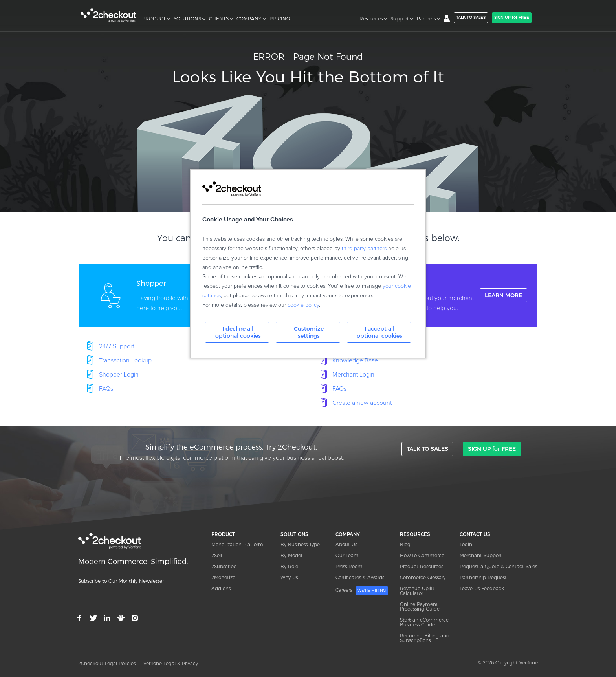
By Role (289, 566)
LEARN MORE (503, 295)
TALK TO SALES (471, 17)
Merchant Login (353, 375)
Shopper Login (119, 375)
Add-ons (221, 588)
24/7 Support (116, 346)
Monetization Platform (237, 544)
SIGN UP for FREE (512, 17)
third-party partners (364, 249)
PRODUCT (154, 19)
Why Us (289, 577)
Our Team (347, 555)
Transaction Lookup (125, 360)
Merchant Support (481, 555)
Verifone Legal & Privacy (171, 663)
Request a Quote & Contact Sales (498, 566)
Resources (371, 19)
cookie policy (303, 305)
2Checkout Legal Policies (107, 663)
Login (466, 544)
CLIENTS (219, 19)
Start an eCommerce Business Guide (424, 622)
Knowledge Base (355, 360)
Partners (426, 19)
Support (400, 19)
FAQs (106, 389)
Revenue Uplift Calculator (417, 591)
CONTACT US (475, 534)
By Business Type (300, 544)
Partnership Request (483, 577)
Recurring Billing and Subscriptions (425, 638)
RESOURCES (415, 534)
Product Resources (422, 566)
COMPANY (249, 19)
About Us (346, 544)
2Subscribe (224, 566)
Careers (362, 591)
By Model (291, 555)
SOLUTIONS (187, 19)
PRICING (280, 19)
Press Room (349, 566)
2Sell (217, 555)
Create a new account (362, 403)
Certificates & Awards (360, 577)
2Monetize (223, 577)
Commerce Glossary (423, 577)
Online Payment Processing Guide (420, 607)
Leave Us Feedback (482, 588)
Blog (405, 544)
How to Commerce (422, 555)
